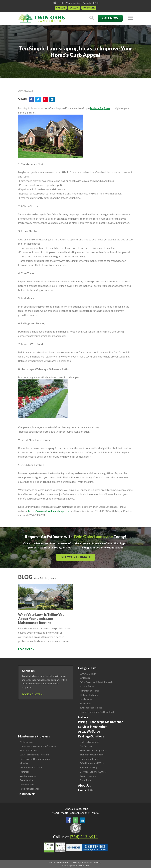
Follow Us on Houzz (76, 820)
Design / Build (87, 668)
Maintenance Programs (34, 736)
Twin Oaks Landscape (76, 809)
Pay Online (89, 8)
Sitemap (97, 862)
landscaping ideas (100, 108)
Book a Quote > (32, 694)
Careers (61, 8)
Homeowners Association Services (38, 746)
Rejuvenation (27, 784)
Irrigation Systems (89, 691)
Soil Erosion (86, 746)
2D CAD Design (88, 674)
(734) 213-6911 (84, 837)
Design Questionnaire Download (97, 712)
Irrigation (25, 772)
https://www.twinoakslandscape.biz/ (49, 511)
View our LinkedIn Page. (82, 820)
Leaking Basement (89, 742)
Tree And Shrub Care (31, 767)
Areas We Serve (89, 731)
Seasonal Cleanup (29, 750)
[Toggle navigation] (131, 18)
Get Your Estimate (75, 557)
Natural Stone (87, 686)
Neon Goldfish (82, 866)
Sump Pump (86, 780)
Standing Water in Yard (92, 755)
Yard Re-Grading (88, 767)
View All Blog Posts (45, 578)
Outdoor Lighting (89, 695)
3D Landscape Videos (91, 708)
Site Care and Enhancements (35, 759)
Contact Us (86, 790)
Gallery (74, 8)
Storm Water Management (94, 750)
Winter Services (28, 776)
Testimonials (27, 794)
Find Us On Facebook (69, 820)
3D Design (85, 678)
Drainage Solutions (91, 736)
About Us (84, 785)
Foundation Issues (89, 759)
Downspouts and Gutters (93, 772)
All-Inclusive (26, 742)
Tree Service (26, 780)
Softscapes (86, 703)
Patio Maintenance (30, 789)
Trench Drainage (88, 776)
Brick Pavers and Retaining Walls (97, 682)
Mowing (24, 763)
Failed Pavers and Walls (92, 763)
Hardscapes (86, 699)
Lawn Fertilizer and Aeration (34, 755)
